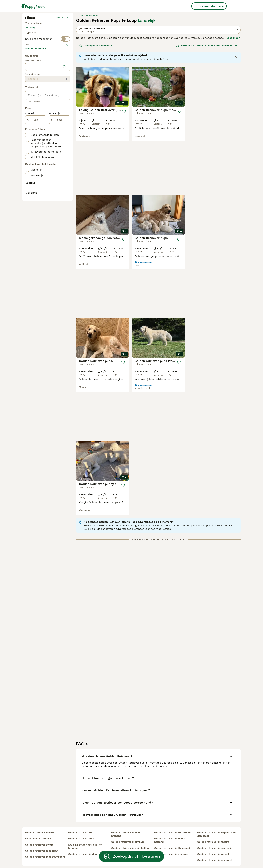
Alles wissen (62, 75)
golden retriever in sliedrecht (215, 856)
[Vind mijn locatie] (64, 206)
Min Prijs (31, 253)
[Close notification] (236, 114)
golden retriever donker (40, 828)
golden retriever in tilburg (213, 837)
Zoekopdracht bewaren (96, 103)
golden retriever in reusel (213, 850)
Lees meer (233, 95)
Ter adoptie (52, 88)
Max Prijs (55, 253)
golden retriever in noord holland (170, 836)
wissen (64, 115)
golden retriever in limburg (128, 837)
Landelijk (147, 78)
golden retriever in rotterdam (172, 828)
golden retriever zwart (39, 840)
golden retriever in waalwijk (215, 844)
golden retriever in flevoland (172, 844)
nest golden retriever (38, 834)
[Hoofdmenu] (14, 6)
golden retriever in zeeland (171, 850)
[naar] (60, 259)
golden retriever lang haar (41, 846)
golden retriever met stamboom (45, 852)
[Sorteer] (207, 103)
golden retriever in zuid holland (131, 844)
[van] (36, 259)
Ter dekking (35, 96)
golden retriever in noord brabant (127, 830)
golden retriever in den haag (86, 850)
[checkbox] (27, 132)
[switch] (48, 109)
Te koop (33, 88)
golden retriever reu (81, 828)
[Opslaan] (124, 168)
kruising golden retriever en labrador (85, 842)
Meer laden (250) (39, 188)
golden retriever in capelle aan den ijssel (216, 830)
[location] (48, 206)
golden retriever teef (81, 834)
